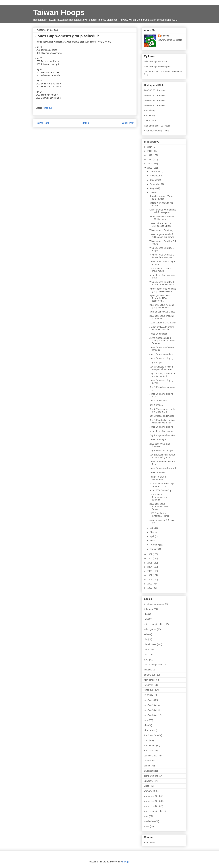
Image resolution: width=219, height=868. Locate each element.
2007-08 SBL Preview (154, 90)
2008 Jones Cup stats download (160, 445)
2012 (150, 151)
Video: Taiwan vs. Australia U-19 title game (162, 218)
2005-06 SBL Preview (154, 95)
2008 (150, 168)
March (153, 541)
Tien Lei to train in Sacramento (158, 478)
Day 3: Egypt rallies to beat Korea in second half (162, 421)
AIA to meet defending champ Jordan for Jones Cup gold (162, 341)
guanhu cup (150, 675)
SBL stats (149, 751)
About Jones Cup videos (161, 431)
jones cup (48, 108)
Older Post (128, 123)
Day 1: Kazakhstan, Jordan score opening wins (162, 456)
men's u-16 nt (151, 705)
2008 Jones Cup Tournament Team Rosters (159, 507)
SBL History (150, 116)
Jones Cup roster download (163, 468)
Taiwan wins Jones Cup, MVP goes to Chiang (161, 225)
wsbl (146, 816)
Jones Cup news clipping (161, 358)
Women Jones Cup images (162, 230)
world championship (154, 811)
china (147, 649)
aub (146, 634)
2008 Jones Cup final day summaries (162, 317)
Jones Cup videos (158, 401)
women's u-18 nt (152, 801)
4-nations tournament (154, 604)
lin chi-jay (149, 695)
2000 (150, 584)
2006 (150, 558)
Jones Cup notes (158, 472)
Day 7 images (156, 363)
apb (146, 619)
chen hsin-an (150, 644)
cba (146, 639)
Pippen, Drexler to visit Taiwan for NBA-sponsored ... (160, 298)
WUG (147, 826)
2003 (150, 571)
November (155, 176)
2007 (150, 554)
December (155, 172)
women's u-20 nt (152, 806)
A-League (149, 609)
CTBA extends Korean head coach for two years (163, 211)
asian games (150, 629)
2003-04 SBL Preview (154, 105)
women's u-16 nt (152, 796)
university (149, 781)
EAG (146, 660)
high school (150, 680)
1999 (150, 588)
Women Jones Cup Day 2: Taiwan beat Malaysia (162, 256)
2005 (150, 563)
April (152, 536)
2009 (150, 164)
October (154, 180)
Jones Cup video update (161, 354)
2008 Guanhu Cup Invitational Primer (159, 515)
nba (146, 725)
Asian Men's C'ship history (157, 131)
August (154, 188)
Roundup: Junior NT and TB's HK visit (161, 197)
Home (85, 123)
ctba (146, 655)
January (154, 549)
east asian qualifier (153, 665)
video (147, 786)
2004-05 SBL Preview (154, 100)
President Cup (151, 735)
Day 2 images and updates (162, 435)
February (155, 545)
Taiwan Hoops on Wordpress (158, 67)
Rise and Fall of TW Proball (157, 126)
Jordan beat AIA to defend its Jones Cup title (162, 328)
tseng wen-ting (151, 776)
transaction (149, 771)
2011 (150, 155)
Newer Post (42, 123)
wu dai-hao (149, 821)
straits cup (149, 761)
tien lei (147, 766)
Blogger (126, 862)
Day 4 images (156, 405)
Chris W (165, 36)
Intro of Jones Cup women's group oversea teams (163, 290)
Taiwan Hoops (59, 12)
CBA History (150, 121)
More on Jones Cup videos (162, 312)
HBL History (150, 110)
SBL (146, 740)
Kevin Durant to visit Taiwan (163, 323)
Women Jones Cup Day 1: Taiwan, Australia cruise (162, 283)
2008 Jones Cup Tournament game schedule (159, 497)
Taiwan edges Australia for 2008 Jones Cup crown (162, 236)
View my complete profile (170, 40)
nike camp (149, 730)
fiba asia (148, 670)
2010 (150, 159)
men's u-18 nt (151, 710)
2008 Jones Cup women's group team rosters (162, 306)
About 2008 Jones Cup (160, 490)
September (155, 184)
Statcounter (150, 843)
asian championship (154, 624)
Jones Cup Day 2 (158, 439)
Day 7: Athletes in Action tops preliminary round (161, 368)
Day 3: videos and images (162, 416)
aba (146, 614)
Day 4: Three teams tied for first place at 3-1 (162, 410)
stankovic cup (151, 756)
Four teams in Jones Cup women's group (161, 485)
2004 (150, 567)
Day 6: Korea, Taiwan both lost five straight (162, 375)
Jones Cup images (158, 334)
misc (146, 720)
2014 (150, 147)
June (153, 528)
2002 (150, 575)
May (152, 532)
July (152, 193)
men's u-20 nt (151, 715)
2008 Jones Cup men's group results (160, 270)
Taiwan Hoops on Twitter (156, 61)
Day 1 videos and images (162, 451)
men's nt (148, 700)
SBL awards (150, 745)
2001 (150, 580)
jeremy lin (149, 685)
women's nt (149, 791)
